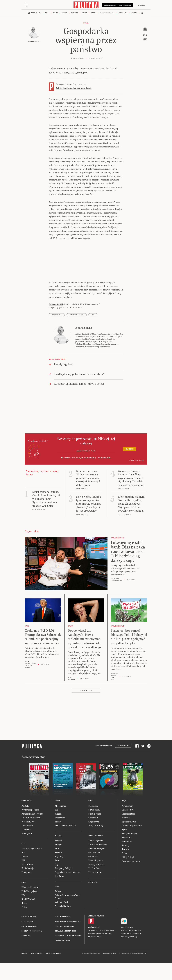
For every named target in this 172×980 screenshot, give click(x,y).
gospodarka (57, 332)
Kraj (47, 14)
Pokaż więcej (86, 708)
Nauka (85, 14)
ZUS (93, 332)
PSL (23, 878)
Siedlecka (93, 823)
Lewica (25, 874)
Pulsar (58, 909)
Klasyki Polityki (129, 851)
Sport (124, 847)
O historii (93, 874)
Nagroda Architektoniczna (67, 890)
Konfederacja (28, 886)
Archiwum (127, 859)
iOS (90, 945)
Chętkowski (94, 839)
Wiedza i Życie (28, 839)
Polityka (25, 823)
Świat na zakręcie (97, 866)
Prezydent (26, 890)
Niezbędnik (27, 851)
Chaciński (93, 835)
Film (57, 866)
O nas (124, 871)
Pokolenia (123, 14)
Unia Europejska (29, 909)
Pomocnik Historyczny (32, 831)
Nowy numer (36, 14)
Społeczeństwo (129, 839)
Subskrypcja (123, 763)
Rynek (64, 14)
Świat (56, 14)
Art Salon (59, 894)
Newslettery (128, 823)
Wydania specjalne (30, 827)
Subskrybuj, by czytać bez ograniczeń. (74, 89)
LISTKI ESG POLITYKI (65, 843)
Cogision (90, 971)
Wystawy (59, 874)
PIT (57, 827)
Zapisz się (130, 467)
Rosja (24, 921)
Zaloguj (141, 5)
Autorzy (126, 863)
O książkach (94, 870)
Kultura (75, 14)
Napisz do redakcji (29, 944)
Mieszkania (60, 823)
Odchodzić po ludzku (132, 843)
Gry (57, 882)
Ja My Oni (26, 847)
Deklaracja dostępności (65, 949)
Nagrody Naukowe (63, 924)
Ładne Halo (97, 971)
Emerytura (60, 835)
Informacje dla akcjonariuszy (68, 953)
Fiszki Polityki (127, 945)
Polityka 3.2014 (56, 322)
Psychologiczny (96, 878)
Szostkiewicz (95, 831)
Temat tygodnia (96, 858)
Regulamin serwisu (63, 934)
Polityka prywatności (64, 944)
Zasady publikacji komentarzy (68, 939)
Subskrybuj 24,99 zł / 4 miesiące (117, 6)
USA (23, 913)
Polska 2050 (27, 882)
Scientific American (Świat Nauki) (68, 914)
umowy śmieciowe (77, 332)
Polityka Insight (36, 971)
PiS (23, 870)
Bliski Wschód (28, 917)
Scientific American (31, 835)
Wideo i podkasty (107, 14)
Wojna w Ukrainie (30, 905)
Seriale (58, 870)
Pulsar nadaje (95, 890)
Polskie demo (95, 886)
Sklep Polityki (129, 875)
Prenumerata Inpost (103, 763)
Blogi (94, 14)
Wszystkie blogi (96, 843)
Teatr (57, 878)
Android (96, 945)
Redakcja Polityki (29, 934)
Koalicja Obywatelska (32, 866)
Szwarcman (94, 827)
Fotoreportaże (129, 831)
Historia (126, 835)
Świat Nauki (27, 843)
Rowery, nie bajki (96, 882)
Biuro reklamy (28, 939)
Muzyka (59, 862)
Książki (58, 858)
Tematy (125, 867)
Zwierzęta (127, 855)
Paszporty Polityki (64, 886)
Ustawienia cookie (63, 958)
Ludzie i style (128, 827)
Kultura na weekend (98, 862)
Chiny (24, 925)
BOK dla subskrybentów (32, 949)
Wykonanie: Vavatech (110, 971)
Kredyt (58, 839)
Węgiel (58, 831)
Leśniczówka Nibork (53, 971)
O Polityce (26, 953)
